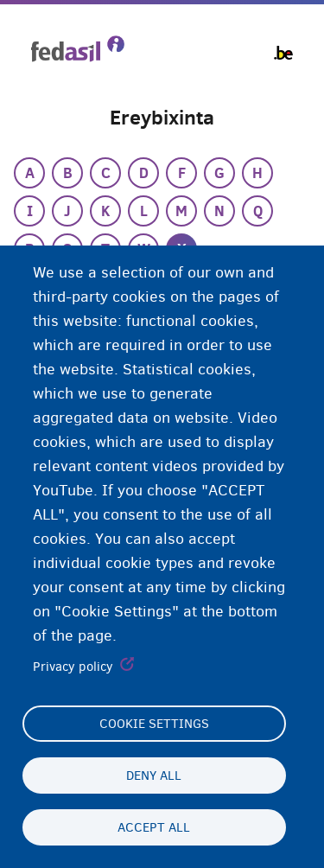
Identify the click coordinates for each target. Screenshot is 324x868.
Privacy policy (73, 667)
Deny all (154, 775)
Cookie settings (154, 724)
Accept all (154, 827)
